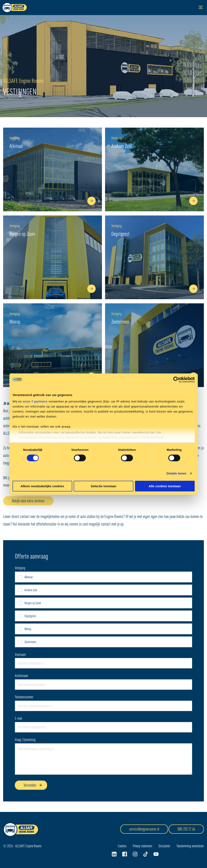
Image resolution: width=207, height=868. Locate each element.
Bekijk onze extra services (28, 501)
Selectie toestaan (103, 486)
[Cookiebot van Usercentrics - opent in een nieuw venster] (176, 380)
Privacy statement (142, 846)
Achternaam (21, 676)
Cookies (122, 846)
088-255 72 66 (186, 829)
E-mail (19, 718)
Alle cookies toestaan (165, 486)
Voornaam (20, 655)
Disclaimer (164, 846)
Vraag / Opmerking (25, 740)
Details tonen (177, 473)
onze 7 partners (35, 401)
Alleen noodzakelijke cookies (42, 486)
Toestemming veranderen (190, 846)
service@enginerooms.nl (144, 829)
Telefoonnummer (24, 697)
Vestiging (20, 568)
